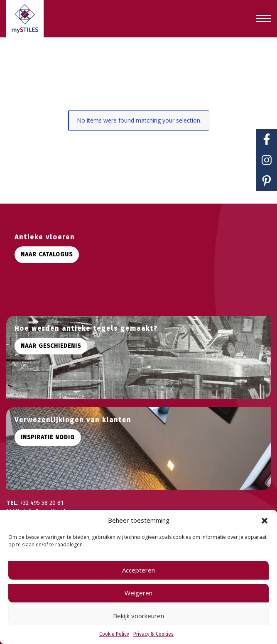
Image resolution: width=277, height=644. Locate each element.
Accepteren (138, 570)
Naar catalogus (47, 254)
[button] (265, 521)
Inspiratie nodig (48, 437)
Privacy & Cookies (153, 634)
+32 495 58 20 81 (42, 503)
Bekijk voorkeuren (138, 616)
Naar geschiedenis (51, 346)
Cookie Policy (114, 634)
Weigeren (138, 593)
